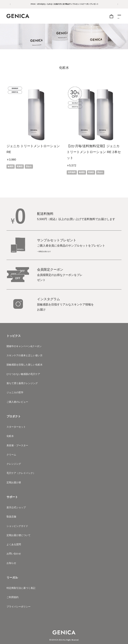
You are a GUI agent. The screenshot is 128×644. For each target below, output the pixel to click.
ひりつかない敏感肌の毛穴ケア (23, 374)
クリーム (11, 455)
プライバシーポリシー (19, 607)
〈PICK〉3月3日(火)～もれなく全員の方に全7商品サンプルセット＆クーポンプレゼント (64, 4)
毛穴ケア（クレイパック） (21, 473)
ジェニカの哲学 (15, 392)
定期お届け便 (14, 482)
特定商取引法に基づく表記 (21, 588)
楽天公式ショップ (16, 507)
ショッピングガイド (17, 526)
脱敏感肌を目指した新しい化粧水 (25, 365)
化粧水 (10, 436)
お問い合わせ (14, 554)
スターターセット (16, 427)
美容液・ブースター (17, 445)
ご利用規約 (13, 597)
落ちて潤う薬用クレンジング (22, 383)
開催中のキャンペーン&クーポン (24, 346)
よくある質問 (14, 544)
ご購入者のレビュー (17, 402)
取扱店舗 (11, 517)
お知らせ (11, 563)
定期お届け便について (19, 535)
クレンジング (14, 464)
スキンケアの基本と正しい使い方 (25, 355)
